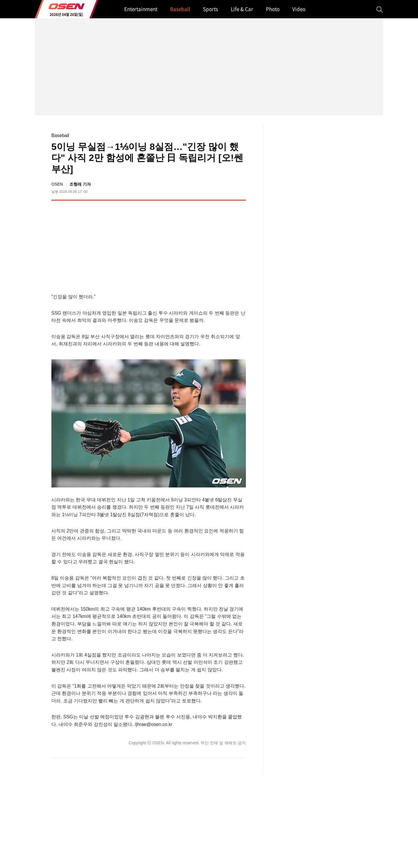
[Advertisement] (197, 246)
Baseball (60, 136)
